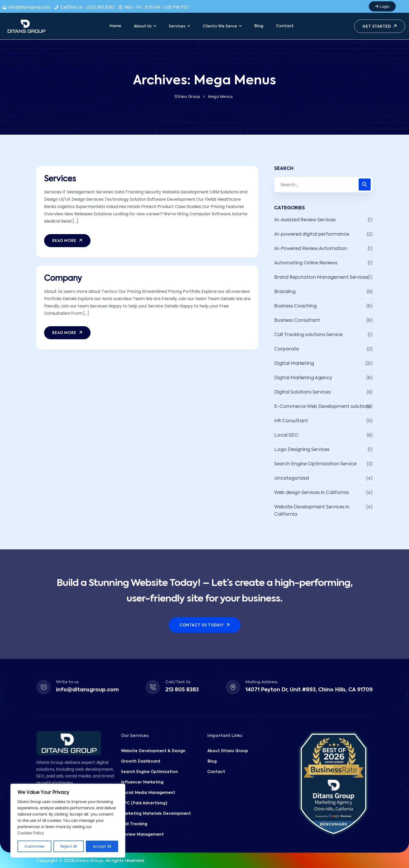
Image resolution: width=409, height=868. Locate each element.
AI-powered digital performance (312, 234)
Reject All (69, 846)
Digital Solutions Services (302, 392)
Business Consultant (297, 320)
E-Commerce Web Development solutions (323, 407)
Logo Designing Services (302, 450)
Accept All (102, 846)
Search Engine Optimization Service (315, 464)
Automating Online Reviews (306, 263)
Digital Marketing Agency (303, 378)
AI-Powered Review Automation (311, 249)
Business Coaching (295, 306)
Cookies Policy (31, 833)
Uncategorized (291, 478)
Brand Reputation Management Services (321, 277)
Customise (34, 846)
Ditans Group (89, 861)
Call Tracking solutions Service (308, 335)
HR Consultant (291, 421)
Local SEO (286, 435)
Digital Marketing (294, 364)
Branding (285, 292)
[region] (68, 821)
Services (60, 179)
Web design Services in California (311, 493)
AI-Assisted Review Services (305, 220)
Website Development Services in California (312, 511)
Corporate (287, 349)
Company (63, 279)
